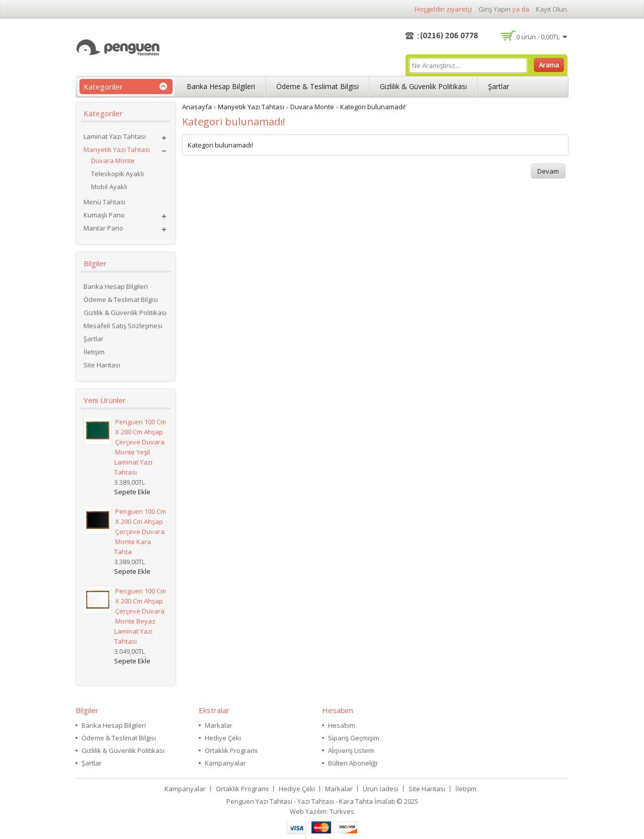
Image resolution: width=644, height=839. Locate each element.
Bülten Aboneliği (353, 763)
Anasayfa (197, 107)
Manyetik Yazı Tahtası (117, 149)
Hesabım (342, 725)
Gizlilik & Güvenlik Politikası (423, 86)
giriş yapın (495, 9)
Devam (548, 171)
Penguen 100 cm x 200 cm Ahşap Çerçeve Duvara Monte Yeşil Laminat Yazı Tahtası (140, 447)
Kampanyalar (225, 763)
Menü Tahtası (104, 202)
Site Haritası (102, 365)
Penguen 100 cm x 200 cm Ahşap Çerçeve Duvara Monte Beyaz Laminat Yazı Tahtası (140, 616)
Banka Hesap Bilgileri (221, 86)
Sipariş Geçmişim (354, 738)
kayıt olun (551, 9)
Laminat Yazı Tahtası (115, 136)
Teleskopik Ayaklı (117, 174)
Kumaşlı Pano (104, 215)
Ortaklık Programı (231, 750)
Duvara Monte (113, 161)
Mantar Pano (103, 228)
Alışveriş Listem (351, 750)
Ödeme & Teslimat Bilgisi (317, 86)
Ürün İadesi (381, 789)
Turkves (342, 811)
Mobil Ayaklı (109, 187)
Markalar (219, 725)
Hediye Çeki (223, 738)
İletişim (94, 352)
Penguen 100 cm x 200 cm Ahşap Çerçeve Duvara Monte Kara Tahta (140, 531)
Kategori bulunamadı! (373, 107)
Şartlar (499, 86)
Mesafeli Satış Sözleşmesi (123, 326)
